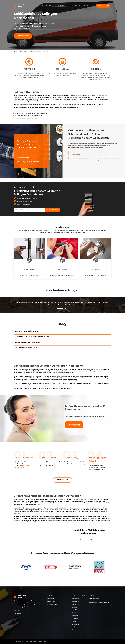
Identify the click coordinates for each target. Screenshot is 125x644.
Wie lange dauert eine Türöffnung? (28, 342)
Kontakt (87, 6)
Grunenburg (76, 618)
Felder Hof (75, 621)
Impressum (17, 613)
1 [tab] (61, 575)
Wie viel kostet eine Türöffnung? (27, 331)
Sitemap (16, 616)
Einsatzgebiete (48, 6)
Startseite (36, 6)
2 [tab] (64, 575)
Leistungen (60, 6)
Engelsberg (75, 624)
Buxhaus (75, 630)
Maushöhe (75, 610)
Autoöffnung (63, 270)
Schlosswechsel (29, 270)
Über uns (78, 6)
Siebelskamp (76, 601)
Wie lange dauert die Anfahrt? (26, 348)
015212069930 (25, 466)
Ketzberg (75, 613)
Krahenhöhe (76, 599)
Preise (69, 6)
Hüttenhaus (76, 616)
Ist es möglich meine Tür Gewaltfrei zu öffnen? (32, 337)
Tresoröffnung (96, 270)
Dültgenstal (76, 604)
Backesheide (76, 627)
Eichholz (74, 607)
